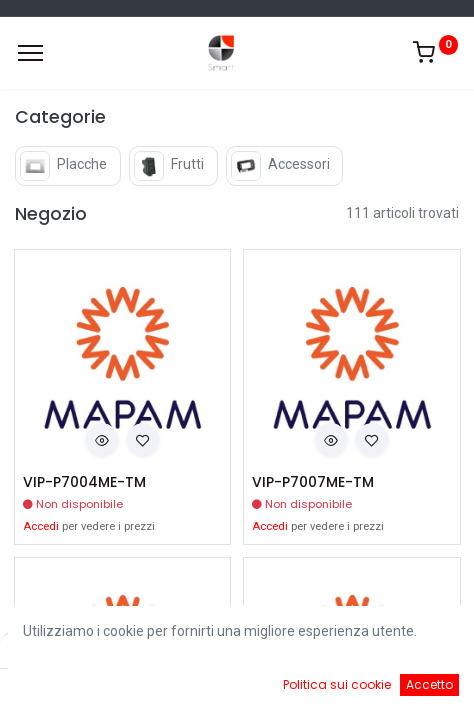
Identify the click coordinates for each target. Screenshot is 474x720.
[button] (102, 439)
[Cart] (294, 690)
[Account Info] (408, 690)
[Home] (66, 690)
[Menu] (30, 53)
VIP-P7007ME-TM (313, 482)
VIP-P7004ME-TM (84, 482)
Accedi (41, 526)
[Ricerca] (179, 690)
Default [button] (360, 649)
